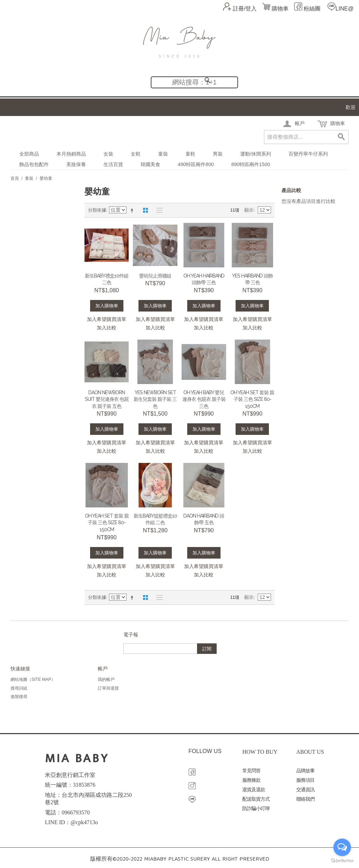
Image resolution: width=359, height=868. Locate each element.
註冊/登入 (245, 9)
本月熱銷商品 (71, 154)
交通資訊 (305, 790)
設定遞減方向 (133, 210)
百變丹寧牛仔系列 (308, 154)
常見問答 (251, 771)
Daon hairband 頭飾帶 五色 (204, 519)
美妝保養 (76, 164)
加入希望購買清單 (107, 319)
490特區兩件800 (196, 164)
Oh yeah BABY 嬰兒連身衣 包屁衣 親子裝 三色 (204, 399)
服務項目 (305, 780)
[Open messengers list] (342, 847)
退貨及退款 (254, 790)
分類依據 (97, 210)
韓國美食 (150, 164)
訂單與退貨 (108, 688)
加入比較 (107, 328)
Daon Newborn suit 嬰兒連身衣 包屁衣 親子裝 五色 (107, 399)
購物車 (275, 9)
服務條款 (251, 780)
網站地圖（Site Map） (33, 679)
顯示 (249, 210)
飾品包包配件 (34, 164)
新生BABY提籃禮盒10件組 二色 (155, 519)
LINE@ (345, 9)
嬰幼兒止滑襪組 (155, 276)
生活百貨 (113, 164)
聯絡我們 (305, 799)
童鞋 (190, 154)
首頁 (15, 178)
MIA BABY (77, 758)
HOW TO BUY (260, 752)
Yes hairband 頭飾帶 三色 (252, 279)
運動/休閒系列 (256, 154)
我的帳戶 (106, 679)
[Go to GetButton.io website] (342, 861)
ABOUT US (310, 752)
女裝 (108, 154)
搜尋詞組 (19, 688)
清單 (158, 210)
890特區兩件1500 (251, 164)
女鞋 (136, 154)
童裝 (163, 154)
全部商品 (29, 154)
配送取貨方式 (256, 799)
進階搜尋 (19, 697)
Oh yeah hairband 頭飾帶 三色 (204, 279)
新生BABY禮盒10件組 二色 (107, 279)
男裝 (218, 154)
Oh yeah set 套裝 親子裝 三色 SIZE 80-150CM (252, 399)
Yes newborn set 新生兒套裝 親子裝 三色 (155, 399)
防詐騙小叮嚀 (256, 809)
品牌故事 (305, 771)
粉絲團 (311, 9)
